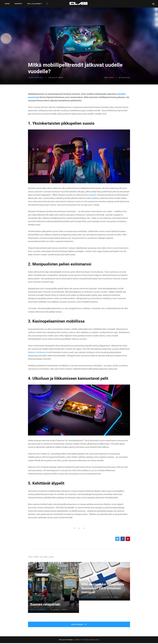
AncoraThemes (66, 641)
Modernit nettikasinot (37, 352)
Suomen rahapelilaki (48, 602)
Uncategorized (35, 78)
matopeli (92, 195)
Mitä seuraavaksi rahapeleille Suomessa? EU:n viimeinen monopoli (103, 586)
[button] (154, 4)
